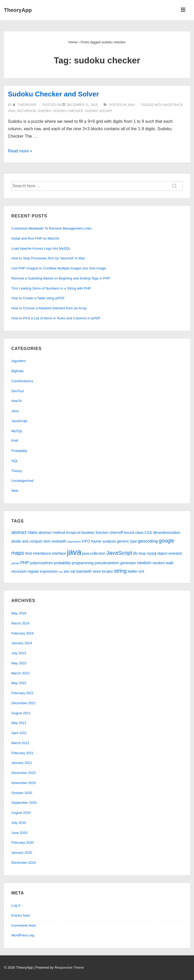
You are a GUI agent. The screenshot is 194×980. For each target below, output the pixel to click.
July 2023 (19, 653)
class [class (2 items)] (139, 533)
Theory (17, 471)
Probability (19, 451)
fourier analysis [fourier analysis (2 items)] (104, 541)
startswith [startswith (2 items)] (84, 571)
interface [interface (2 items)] (59, 553)
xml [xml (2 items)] (141, 571)
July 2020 (19, 823)
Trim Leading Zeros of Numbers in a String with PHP (51, 288)
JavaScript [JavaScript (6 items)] (119, 553)
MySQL (17, 431)
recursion (27, 111)
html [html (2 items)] (28, 553)
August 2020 (21, 813)
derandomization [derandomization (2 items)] (167, 533)
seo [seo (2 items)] (67, 571)
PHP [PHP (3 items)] (25, 563)
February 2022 (23, 693)
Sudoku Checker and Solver (53, 94)
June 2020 (19, 833)
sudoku (45, 111)
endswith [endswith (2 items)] (59, 541)
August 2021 (21, 713)
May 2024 (19, 613)
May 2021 (19, 723)
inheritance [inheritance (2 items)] (42, 553)
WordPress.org (23, 935)
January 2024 (22, 643)
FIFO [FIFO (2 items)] (86, 541)
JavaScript (19, 421)
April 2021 (19, 733)
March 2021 (20, 743)
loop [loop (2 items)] (142, 553)
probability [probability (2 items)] (62, 563)
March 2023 (20, 673)
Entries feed (20, 915)
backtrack (173, 105)
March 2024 (20, 623)
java (12, 111)
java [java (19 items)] (74, 552)
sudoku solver (98, 111)
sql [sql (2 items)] (73, 571)
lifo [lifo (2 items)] (135, 553)
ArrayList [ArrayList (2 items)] (73, 533)
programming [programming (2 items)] (83, 563)
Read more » (20, 151)
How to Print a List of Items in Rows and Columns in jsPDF (56, 318)
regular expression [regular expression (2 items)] (43, 571)
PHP (15, 441)
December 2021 (24, 703)
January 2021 (22, 763)
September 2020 (24, 803)
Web (15, 491)
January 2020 (22, 853)
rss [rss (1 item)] (61, 572)
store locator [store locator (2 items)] (103, 571)
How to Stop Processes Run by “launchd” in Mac (48, 258)
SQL (15, 461)
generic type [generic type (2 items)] (127, 541)
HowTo (17, 401)
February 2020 (23, 843)
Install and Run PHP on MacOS (35, 238)
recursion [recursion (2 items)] (19, 571)
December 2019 (24, 863)
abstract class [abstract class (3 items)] (24, 532)
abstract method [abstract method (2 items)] (52, 533)
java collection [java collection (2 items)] (94, 553)
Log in (16, 905)
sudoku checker (68, 111)
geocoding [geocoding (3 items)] (148, 541)
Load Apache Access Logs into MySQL (41, 248)
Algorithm (19, 361)
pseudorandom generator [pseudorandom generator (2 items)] (115, 563)
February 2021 (23, 753)
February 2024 (23, 633)
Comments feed (23, 925)
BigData (17, 371)
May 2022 (19, 683)
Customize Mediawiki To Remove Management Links (52, 228)
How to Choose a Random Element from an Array (49, 308)
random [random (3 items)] (144, 563)
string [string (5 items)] (120, 571)
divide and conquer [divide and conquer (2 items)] (27, 541)
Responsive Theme (69, 967)
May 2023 (19, 663)
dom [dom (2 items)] (47, 541)
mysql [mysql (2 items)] (151, 553)
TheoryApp (18, 10)
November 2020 (24, 783)
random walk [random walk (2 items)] (163, 563)
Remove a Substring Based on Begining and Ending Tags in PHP (61, 278)
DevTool (18, 391)
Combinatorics (22, 381)
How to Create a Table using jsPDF (38, 298)
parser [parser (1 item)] (15, 563)
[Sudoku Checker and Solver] (82, 105)
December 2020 (24, 773)
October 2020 (22, 793)
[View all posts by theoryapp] (25, 105)
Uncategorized (22, 481)
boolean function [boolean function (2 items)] (95, 533)
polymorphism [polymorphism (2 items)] (42, 563)
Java (131, 105)
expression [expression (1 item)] (74, 542)
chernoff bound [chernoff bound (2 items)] (122, 533)
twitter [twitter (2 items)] (132, 571)
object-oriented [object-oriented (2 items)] (170, 553)
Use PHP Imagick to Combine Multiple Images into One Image (59, 268)
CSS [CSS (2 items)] (148, 533)
